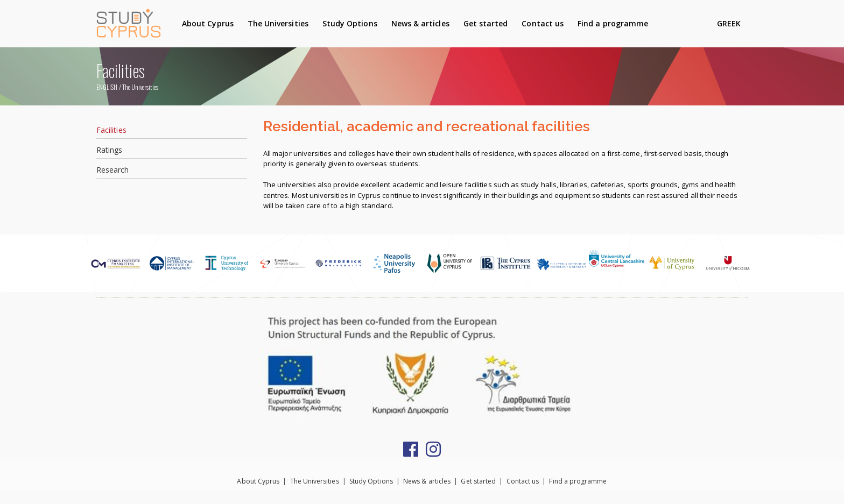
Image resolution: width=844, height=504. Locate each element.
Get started (486, 23)
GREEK (729, 23)
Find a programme (613, 23)
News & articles (420, 23)
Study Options (350, 23)
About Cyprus (208, 23)
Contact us (543, 23)
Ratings (109, 150)
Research (113, 170)
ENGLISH (107, 87)
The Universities (278, 23)
